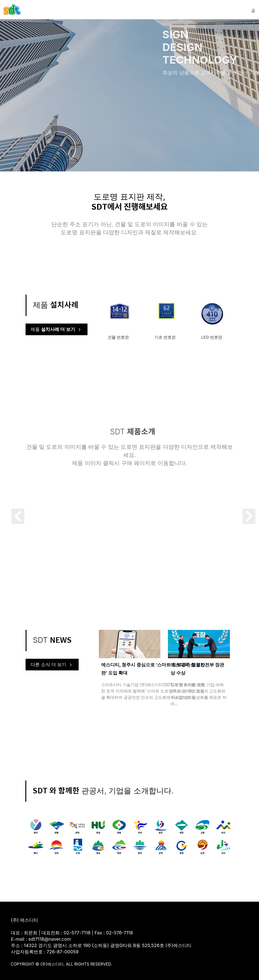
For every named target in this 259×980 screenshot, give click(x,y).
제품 (57, 330)
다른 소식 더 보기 (52, 665)
